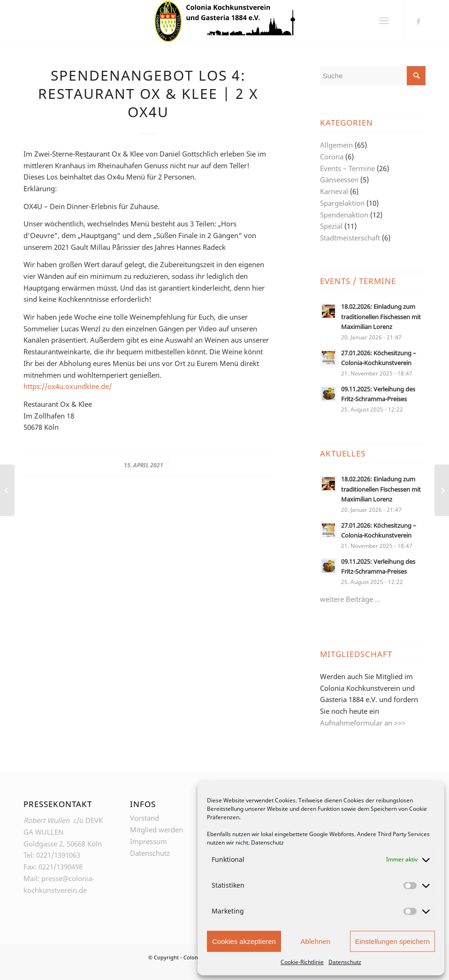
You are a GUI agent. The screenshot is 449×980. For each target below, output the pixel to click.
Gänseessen (339, 180)
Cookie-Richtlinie (302, 962)
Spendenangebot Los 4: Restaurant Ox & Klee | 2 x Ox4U (148, 94)
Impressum (148, 841)
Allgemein (336, 145)
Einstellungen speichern (392, 941)
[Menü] (384, 21)
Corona (332, 157)
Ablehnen (316, 941)
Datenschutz (267, 842)
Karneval (334, 191)
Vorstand (145, 818)
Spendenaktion (344, 215)
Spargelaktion (342, 203)
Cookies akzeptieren (244, 941)
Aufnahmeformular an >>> (363, 723)
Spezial (331, 226)
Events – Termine (347, 168)
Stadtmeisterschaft (350, 238)
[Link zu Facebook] (419, 21)
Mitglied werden (156, 830)
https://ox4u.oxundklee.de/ (68, 386)
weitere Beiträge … (350, 599)
